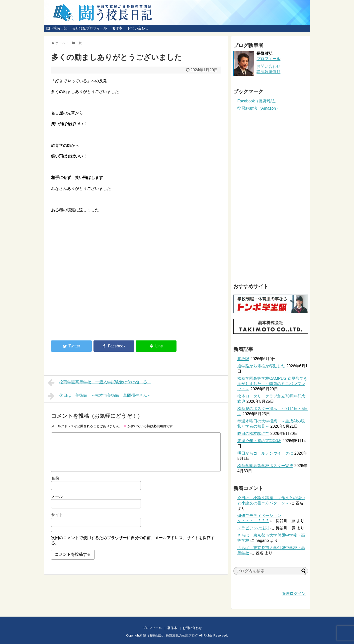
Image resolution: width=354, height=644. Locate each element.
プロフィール (268, 59)
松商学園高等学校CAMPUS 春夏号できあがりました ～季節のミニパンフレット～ (272, 384)
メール (57, 496)
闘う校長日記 (57, 28)
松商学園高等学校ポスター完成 (265, 466)
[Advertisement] (93, 296)
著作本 (117, 28)
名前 (55, 478)
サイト (57, 515)
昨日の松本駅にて (253, 434)
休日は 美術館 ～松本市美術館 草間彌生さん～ (99, 396)
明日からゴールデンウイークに (265, 453)
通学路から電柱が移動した (261, 366)
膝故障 (243, 359)
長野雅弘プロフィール (89, 28)
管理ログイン (294, 594)
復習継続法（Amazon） (259, 108)
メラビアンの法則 (253, 528)
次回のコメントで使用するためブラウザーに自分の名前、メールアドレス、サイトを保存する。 (133, 540)
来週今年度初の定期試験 (259, 441)
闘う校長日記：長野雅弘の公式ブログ (171, 635)
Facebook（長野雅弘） (258, 101)
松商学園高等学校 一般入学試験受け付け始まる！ (99, 383)
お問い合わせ (138, 28)
